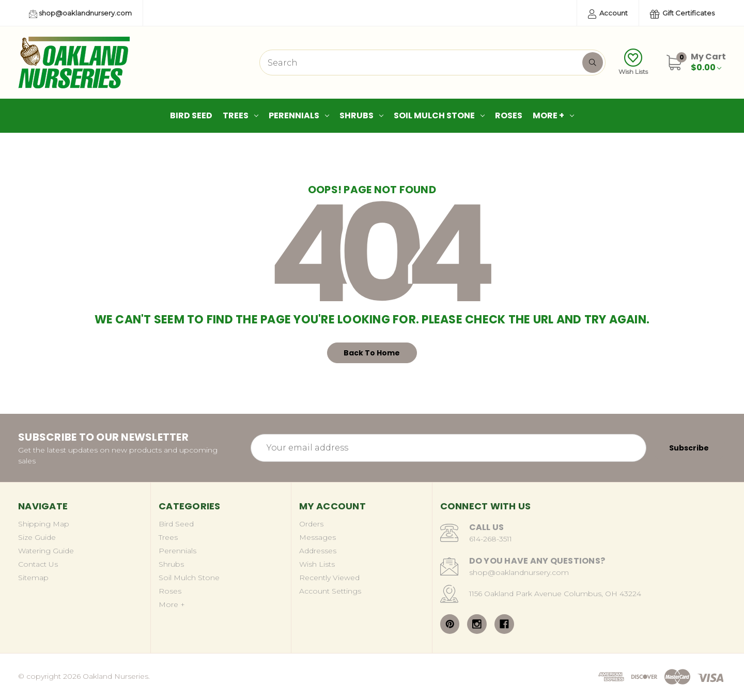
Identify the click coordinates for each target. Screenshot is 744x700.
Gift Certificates (682, 14)
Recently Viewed (329, 578)
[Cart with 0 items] (708, 62)
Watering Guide (46, 551)
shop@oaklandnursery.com (80, 13)
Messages (317, 537)
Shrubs (361, 115)
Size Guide (37, 537)
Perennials (299, 115)
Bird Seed (191, 115)
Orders (311, 524)
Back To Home (372, 353)
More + (553, 115)
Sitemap (33, 578)
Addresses (318, 551)
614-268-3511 (491, 539)
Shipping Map (44, 524)
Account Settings (330, 591)
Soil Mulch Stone (439, 115)
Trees (241, 115)
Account (608, 14)
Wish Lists (633, 62)
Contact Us (38, 564)
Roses (509, 115)
